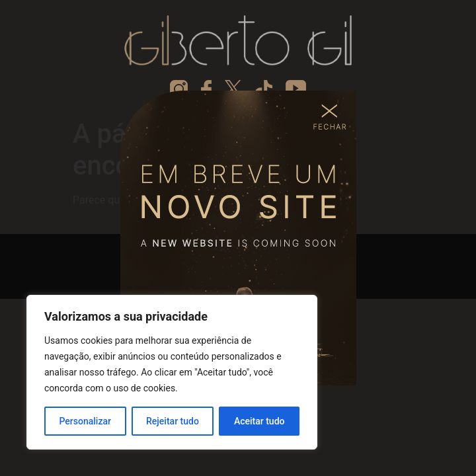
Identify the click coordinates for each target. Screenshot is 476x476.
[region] (172, 372)
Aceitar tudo (259, 421)
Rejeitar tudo (173, 421)
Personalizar (85, 421)
